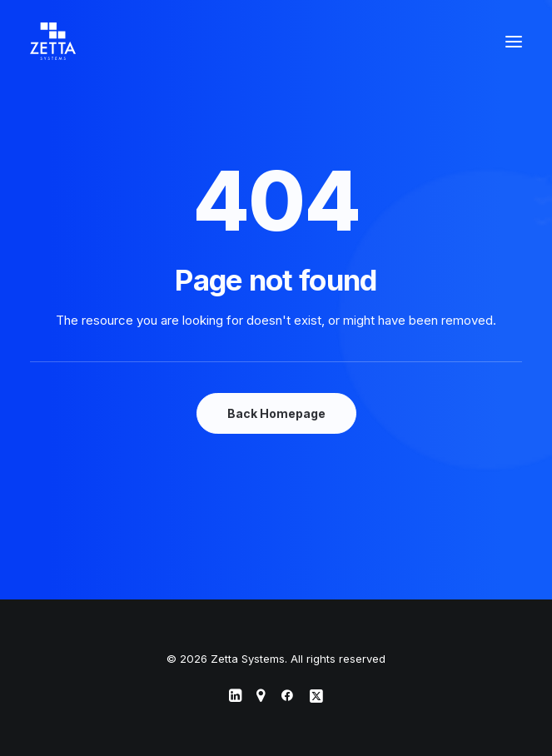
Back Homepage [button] (276, 413)
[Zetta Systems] (53, 41)
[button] (514, 41)
